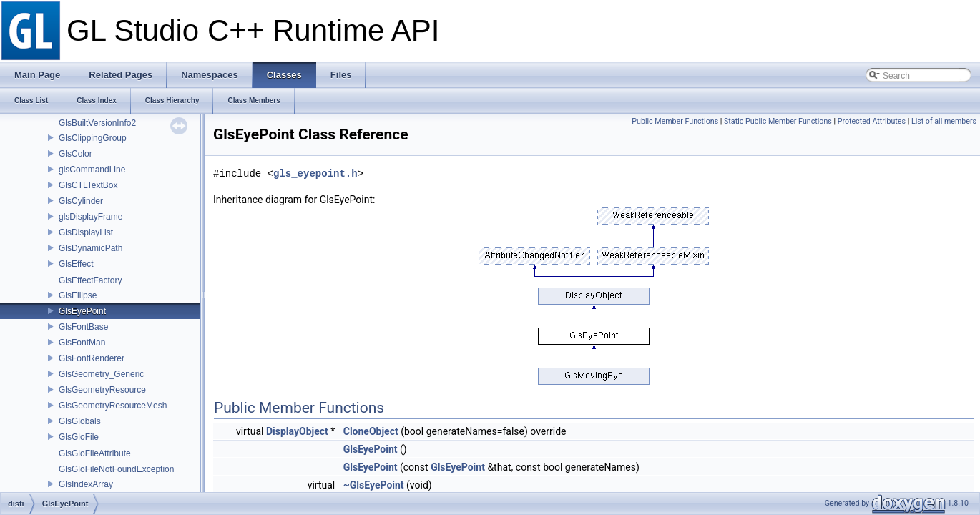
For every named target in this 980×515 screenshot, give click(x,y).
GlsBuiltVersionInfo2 (97, 123)
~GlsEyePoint (374, 485)
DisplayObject (297, 431)
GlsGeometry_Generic (101, 374)
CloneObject (371, 431)
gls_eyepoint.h (315, 173)
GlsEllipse (78, 295)
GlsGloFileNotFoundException (116, 469)
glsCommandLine (92, 170)
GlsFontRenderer (92, 358)
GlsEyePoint (82, 311)
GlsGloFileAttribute (95, 453)
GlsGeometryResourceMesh (113, 406)
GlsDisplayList (86, 232)
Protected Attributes (872, 121)
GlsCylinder (81, 201)
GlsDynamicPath (90, 248)
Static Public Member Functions (778, 121)
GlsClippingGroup (93, 138)
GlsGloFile (79, 437)
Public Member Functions (675, 121)
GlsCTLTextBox (88, 185)
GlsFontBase (83, 327)
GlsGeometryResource (102, 390)
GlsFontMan (82, 343)
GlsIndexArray (86, 484)
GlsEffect (76, 264)
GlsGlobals (80, 421)
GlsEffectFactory (90, 280)
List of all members (944, 121)
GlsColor (75, 154)
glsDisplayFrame (90, 217)
